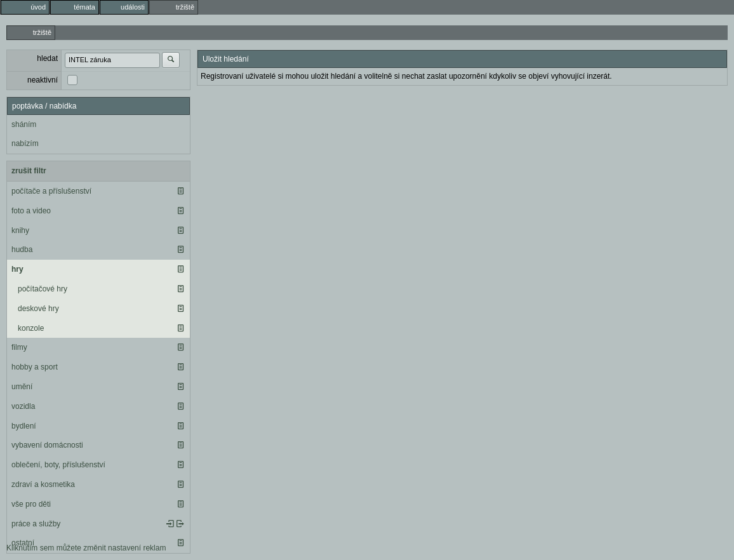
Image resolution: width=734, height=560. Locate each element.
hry (17, 269)
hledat (47, 58)
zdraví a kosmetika (43, 484)
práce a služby (36, 524)
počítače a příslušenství (51, 191)
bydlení (24, 426)
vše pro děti (31, 504)
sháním (24, 124)
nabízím (25, 143)
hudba (22, 250)
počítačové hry (43, 289)
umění (22, 387)
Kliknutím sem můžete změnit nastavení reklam (86, 548)
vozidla (23, 406)
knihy (20, 230)
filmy (19, 347)
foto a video (31, 211)
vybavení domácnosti (47, 445)
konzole (31, 328)
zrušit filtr (29, 171)
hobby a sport (35, 367)
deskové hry (38, 309)
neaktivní (43, 80)
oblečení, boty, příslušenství (58, 465)
